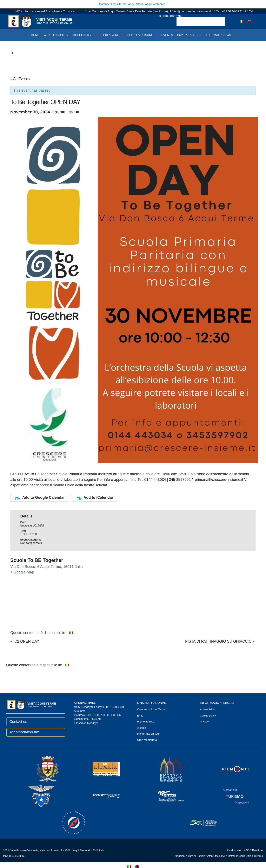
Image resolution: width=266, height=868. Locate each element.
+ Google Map (22, 572)
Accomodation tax (24, 732)
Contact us (18, 722)
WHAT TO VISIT (56, 35)
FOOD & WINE (112, 35)
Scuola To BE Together (37, 560)
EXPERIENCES (189, 35)
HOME (35, 35)
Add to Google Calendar (40, 498)
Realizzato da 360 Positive (245, 850)
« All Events (20, 79)
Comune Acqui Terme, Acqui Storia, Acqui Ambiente (133, 4)
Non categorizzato (31, 543)
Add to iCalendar (95, 498)
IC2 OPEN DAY (25, 641)
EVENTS (167, 35)
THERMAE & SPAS (220, 35)
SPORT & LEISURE (142, 35)
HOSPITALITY (84, 35)
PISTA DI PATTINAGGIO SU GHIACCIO (220, 641)
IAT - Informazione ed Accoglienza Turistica (45, 11)
